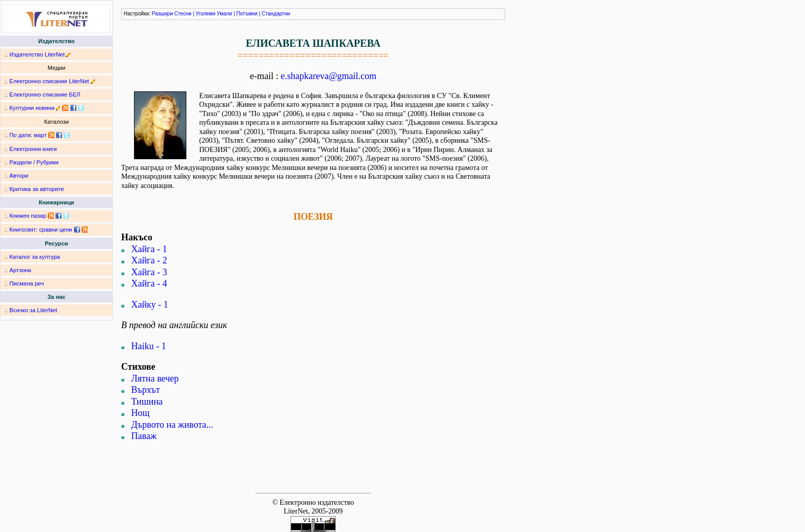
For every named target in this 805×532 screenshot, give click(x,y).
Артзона (20, 270)
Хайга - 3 (149, 272)
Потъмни (247, 14)
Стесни (183, 14)
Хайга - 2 (149, 260)
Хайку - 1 (150, 305)
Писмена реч (26, 283)
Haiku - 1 (149, 346)
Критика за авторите (36, 189)
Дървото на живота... (172, 425)
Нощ (141, 413)
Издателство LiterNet (37, 54)
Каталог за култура (34, 257)
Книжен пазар (28, 216)
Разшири (162, 14)
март (40, 135)
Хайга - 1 (149, 249)
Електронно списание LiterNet (49, 81)
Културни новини (32, 108)
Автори (19, 176)
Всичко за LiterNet (33, 310)
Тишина (147, 402)
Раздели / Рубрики (34, 162)
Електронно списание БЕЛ (45, 94)
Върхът (146, 390)
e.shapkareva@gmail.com (329, 76)
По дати (20, 135)
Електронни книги (33, 149)
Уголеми (206, 14)
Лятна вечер (155, 378)
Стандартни (276, 14)
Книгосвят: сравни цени (41, 230)
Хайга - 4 (149, 283)
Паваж (144, 436)
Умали (224, 14)
